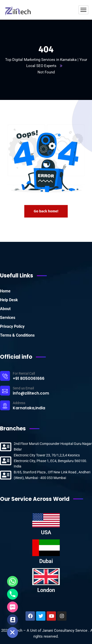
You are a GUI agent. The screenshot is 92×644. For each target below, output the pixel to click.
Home (5, 291)
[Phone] (13, 594)
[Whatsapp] (13, 581)
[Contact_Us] (13, 620)
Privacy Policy (12, 326)
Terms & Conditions (17, 335)
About (5, 309)
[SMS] (13, 607)
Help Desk (9, 300)
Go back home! (46, 211)
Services (8, 318)
